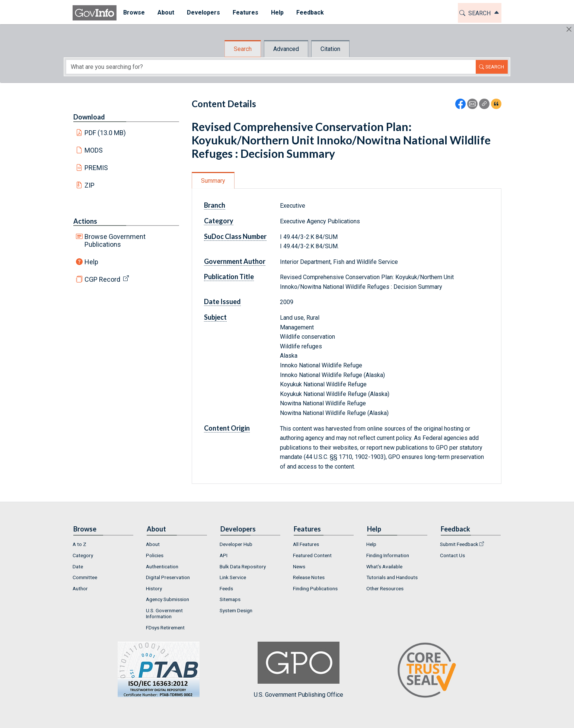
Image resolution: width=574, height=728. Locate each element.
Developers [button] (203, 12)
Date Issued (222, 301)
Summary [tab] (213, 181)
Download (89, 117)
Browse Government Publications (115, 240)
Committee (85, 577)
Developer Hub (236, 544)
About (153, 544)
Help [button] (277, 12)
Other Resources (385, 588)
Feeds (226, 588)
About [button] (165, 12)
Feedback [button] (310, 12)
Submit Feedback (459, 544)
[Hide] (569, 29)
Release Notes (309, 577)
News (299, 566)
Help (91, 262)
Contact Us (452, 555)
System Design (236, 610)
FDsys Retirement (165, 628)
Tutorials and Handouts (392, 577)
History (154, 588)
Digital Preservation (168, 577)
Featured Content (312, 555)
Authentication (162, 566)
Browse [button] (134, 12)
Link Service (233, 577)
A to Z (79, 544)
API (224, 555)
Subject (215, 317)
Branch (215, 205)
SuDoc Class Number (235, 236)
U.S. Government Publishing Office (299, 670)
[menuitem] (134, 13)
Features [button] (245, 12)
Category (219, 221)
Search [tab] (243, 49)
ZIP (90, 185)
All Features (306, 544)
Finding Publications (315, 588)
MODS (94, 150)
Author (80, 588)
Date (78, 566)
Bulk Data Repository (243, 566)
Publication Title (229, 277)
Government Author (235, 261)
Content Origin (227, 428)
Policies (155, 555)
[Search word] (271, 67)
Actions (85, 221)
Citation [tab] (330, 49)
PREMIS (96, 168)
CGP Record (102, 279)
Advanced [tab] (286, 49)
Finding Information (388, 555)
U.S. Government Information (164, 613)
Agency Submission (168, 599)
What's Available (384, 566)
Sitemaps (230, 599)
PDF (105, 133)
